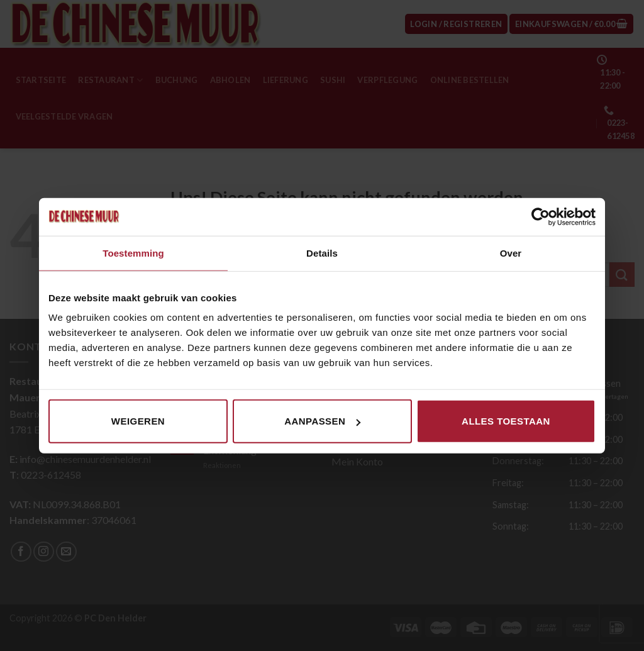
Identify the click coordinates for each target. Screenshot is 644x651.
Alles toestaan (506, 421)
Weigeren (138, 421)
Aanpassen (322, 421)
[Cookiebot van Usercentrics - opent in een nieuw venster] (541, 216)
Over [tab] (511, 253)
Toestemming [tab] (133, 253)
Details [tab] (322, 253)
